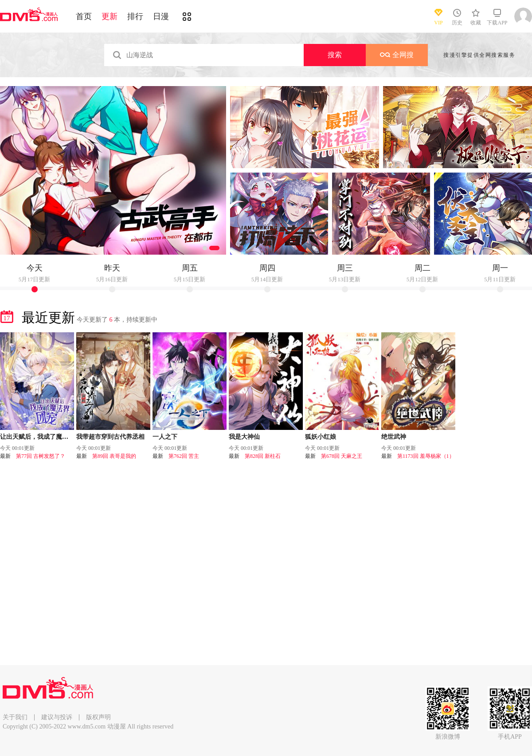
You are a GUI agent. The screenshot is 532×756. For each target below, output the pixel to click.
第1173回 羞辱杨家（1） (426, 456)
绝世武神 (394, 437)
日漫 (161, 16)
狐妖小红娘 (321, 437)
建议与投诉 (57, 717)
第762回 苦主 (184, 456)
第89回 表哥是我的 (114, 456)
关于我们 (15, 717)
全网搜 (397, 55)
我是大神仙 (244, 437)
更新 (110, 16)
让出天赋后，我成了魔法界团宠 (43, 437)
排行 (135, 16)
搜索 (335, 55)
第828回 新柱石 (263, 456)
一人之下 (165, 437)
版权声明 (98, 717)
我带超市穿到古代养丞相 (110, 437)
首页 (84, 16)
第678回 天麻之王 (342, 456)
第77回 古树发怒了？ (41, 456)
